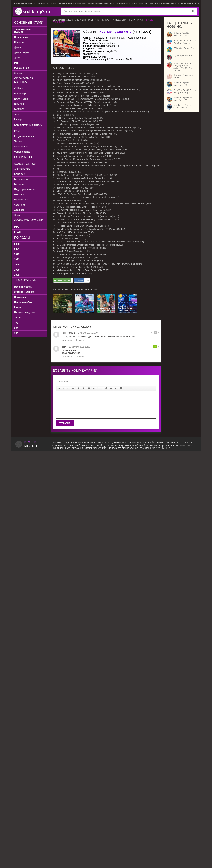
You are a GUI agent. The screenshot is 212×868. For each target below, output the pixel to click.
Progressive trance (25, 136)
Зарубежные (95, 3)
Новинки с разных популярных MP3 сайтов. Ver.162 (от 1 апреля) (183, 67)
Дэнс (18, 58)
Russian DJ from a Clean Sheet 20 (182, 106)
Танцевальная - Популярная (127, 20)
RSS (197, 3)
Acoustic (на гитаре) (26, 164)
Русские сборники (136, 38)
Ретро (19, 307)
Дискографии (23, 52)
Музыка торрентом (99, 20)
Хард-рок (20, 210)
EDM (18, 131)
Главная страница (24, 3)
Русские (109, 3)
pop (92, 59)
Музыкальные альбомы (72, 3)
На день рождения (26, 312)
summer (120, 59)
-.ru (31, 444)
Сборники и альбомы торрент (69, 20)
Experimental (22, 99)
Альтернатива (23, 169)
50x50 (129, 59)
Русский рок (22, 200)
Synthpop (20, 109)
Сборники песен (46, 3)
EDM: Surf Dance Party (184, 48)
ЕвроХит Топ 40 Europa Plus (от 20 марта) (185, 91)
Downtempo (22, 94)
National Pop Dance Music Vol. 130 (183, 99)
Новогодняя (186, 3)
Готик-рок (21, 184)
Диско (19, 47)
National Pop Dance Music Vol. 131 (183, 84)
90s (17, 333)
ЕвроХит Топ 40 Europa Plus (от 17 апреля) (185, 42)
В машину (138, 3)
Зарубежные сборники (96, 40)
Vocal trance (22, 147)
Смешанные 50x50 (166, 3)
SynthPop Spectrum (183, 56)
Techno (19, 141)
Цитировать (67, 340)
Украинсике (123, 3)
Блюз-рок (20, 174)
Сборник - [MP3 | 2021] (117, 32)
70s (17, 323)
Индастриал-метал (26, 189)
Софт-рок (21, 205)
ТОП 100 (149, 3)
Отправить (65, 423)
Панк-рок (20, 194)
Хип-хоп (20, 73)
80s (17, 328)
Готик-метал (22, 179)
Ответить (80, 340)
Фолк (18, 215)
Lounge (19, 119)
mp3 (105, 59)
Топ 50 (19, 318)
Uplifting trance (23, 152)
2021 (112, 59)
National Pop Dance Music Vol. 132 (183, 34)
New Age (20, 104)
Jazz (18, 114)
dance (99, 59)
